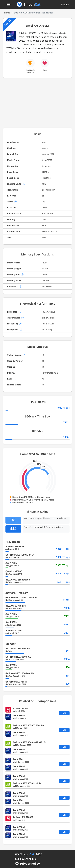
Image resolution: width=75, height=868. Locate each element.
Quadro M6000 (14, 571)
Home (7, 13)
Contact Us (28, 859)
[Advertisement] (37, 104)
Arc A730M (12, 563)
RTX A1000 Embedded (18, 580)
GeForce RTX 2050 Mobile (20, 673)
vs (64, 713)
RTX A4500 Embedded (18, 648)
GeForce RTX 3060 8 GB (18, 657)
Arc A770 (18, 759)
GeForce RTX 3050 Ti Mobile (28, 725)
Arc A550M (12, 622)
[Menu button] (8, 5)
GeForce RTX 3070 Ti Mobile (21, 597)
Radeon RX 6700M (23, 817)
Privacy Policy (30, 864)
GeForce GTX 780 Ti (16, 682)
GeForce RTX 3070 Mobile (27, 783)
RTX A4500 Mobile (16, 606)
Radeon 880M (20, 708)
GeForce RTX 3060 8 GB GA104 (30, 742)
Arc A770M (19, 834)
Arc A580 (18, 800)
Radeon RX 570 (14, 630)
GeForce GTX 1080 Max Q (20, 555)
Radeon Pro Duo (15, 546)
